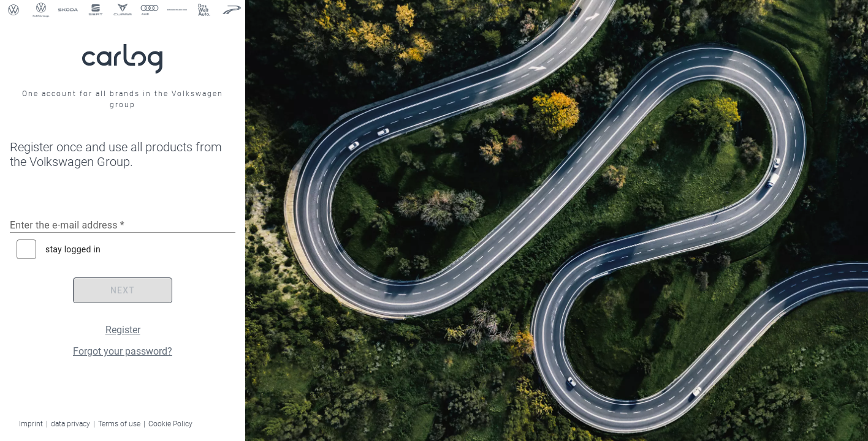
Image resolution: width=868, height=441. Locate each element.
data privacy (70, 424)
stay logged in (73, 249)
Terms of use (119, 424)
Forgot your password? (123, 351)
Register (123, 330)
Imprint (31, 424)
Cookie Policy (170, 424)
